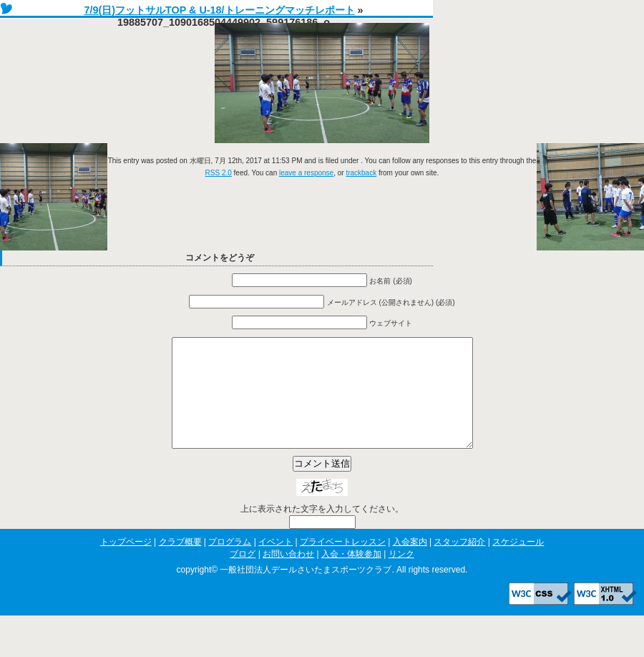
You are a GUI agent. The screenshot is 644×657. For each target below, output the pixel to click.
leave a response (306, 173)
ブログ (243, 575)
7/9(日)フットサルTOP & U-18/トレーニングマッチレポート (219, 10)
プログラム (230, 563)
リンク (401, 575)
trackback (361, 173)
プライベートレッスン (343, 563)
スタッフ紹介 (459, 563)
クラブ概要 (180, 563)
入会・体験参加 (351, 575)
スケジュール (518, 563)
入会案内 (410, 563)
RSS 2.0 (219, 173)
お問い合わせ (288, 575)
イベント (275, 563)
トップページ (126, 563)
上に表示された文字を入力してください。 (322, 530)
